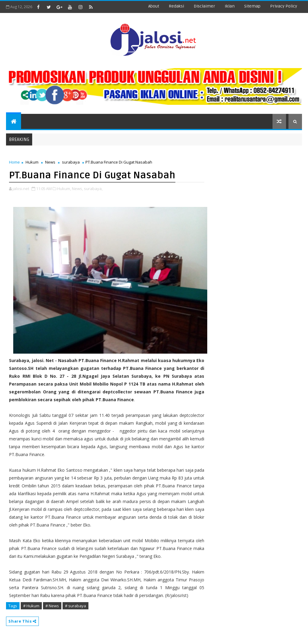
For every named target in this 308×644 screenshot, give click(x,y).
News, (77, 189)
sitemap (252, 6)
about (154, 6)
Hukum (32, 162)
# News (52, 606)
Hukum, (64, 189)
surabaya (71, 162)
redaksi (176, 6)
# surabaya (75, 606)
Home (14, 162)
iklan (230, 6)
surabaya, (93, 189)
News (50, 162)
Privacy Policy (284, 6)
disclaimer (204, 6)
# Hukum (31, 606)
